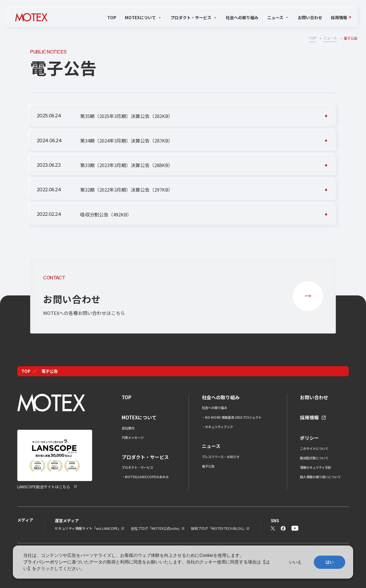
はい (330, 562)
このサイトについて (314, 448)
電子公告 (208, 466)
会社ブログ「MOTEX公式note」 (156, 528)
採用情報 (339, 18)
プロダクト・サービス (137, 467)
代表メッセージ (133, 437)
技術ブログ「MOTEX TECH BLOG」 (219, 528)
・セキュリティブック (217, 427)
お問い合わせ (310, 17)
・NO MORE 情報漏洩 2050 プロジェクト (232, 417)
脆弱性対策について (314, 458)
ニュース (330, 38)
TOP (112, 17)
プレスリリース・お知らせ (221, 457)
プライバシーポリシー (45, 562)
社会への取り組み (242, 17)
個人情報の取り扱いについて (320, 477)
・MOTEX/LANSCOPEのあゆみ (145, 477)
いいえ (295, 562)
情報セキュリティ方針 (316, 467)
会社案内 (128, 428)
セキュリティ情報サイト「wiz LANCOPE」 (88, 528)
